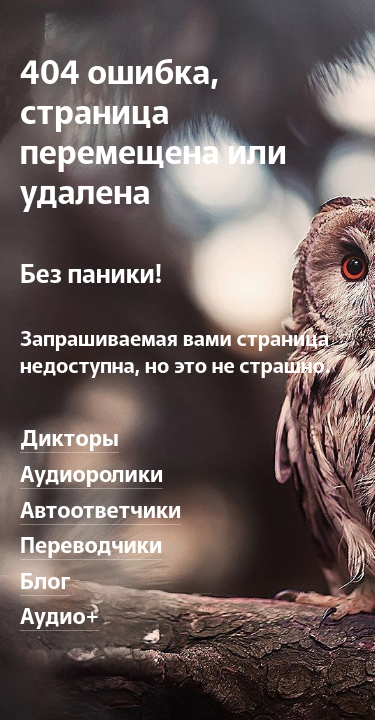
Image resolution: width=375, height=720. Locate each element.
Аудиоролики (91, 472)
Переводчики (91, 543)
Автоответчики (100, 508)
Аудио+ (59, 614)
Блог (45, 579)
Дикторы (69, 436)
